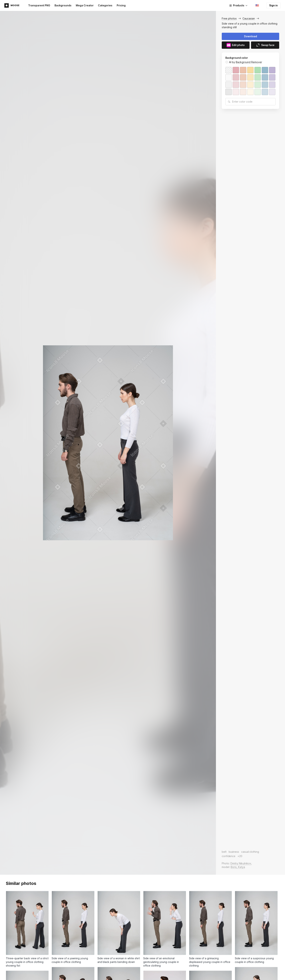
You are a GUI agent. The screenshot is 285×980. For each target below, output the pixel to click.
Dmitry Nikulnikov (241, 863)
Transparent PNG (39, 5)
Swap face (265, 45)
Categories (105, 5)
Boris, (234, 867)
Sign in (273, 5)
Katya (242, 867)
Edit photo (236, 45)
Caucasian (249, 18)
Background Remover (249, 62)
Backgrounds (63, 5)
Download (251, 36)
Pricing (121, 5)
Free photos (229, 18)
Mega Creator (85, 5)
